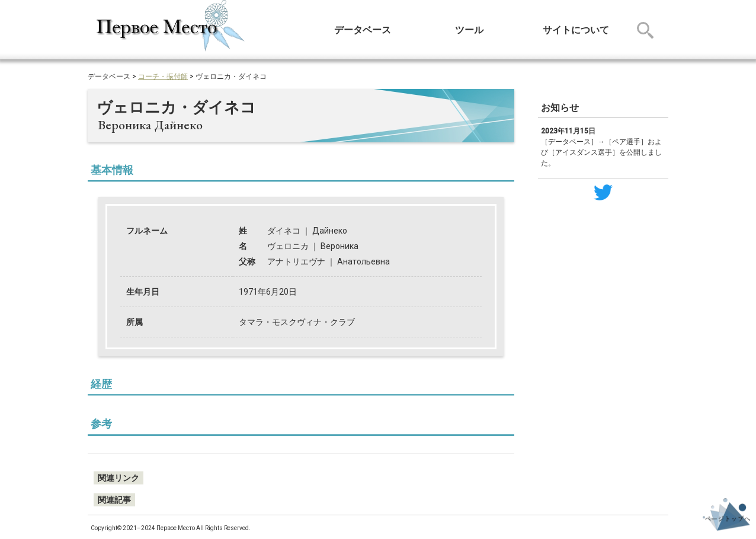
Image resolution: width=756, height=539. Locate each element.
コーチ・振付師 (163, 76)
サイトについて (576, 30)
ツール (469, 30)
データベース (363, 30)
